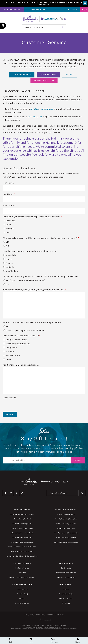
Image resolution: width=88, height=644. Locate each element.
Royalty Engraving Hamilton (66, 524)
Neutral (8, 264)
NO (6, 247)
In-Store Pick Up (22, 590)
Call (10, 640)
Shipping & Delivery (44, 81)
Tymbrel (63, 626)
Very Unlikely (11, 272)
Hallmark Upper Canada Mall (22, 552)
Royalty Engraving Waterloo (66, 538)
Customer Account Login (66, 578)
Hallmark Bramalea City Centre (22, 515)
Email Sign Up (66, 569)
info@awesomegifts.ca (42, 110)
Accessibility (41, 615)
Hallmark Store (12, 356)
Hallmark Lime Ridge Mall (22, 538)
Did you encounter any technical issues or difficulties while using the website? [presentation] (41, 277)
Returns (70, 75)
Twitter (11, 494)
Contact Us (22, 573)
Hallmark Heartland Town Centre (22, 534)
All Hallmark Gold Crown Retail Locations (22, 557)
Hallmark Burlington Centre (22, 520)
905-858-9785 (35, 10)
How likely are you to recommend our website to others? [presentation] (31, 252)
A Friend (8, 352)
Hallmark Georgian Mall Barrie (22, 529)
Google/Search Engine (15, 340)
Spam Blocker (9, 398)
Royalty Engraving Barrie (66, 515)
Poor (7, 233)
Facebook (5, 494)
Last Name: (9, 195)
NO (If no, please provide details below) (24, 331)
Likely (7, 260)
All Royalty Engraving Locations (66, 543)
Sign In (74, 10)
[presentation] (18, 405)
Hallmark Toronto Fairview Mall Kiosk (22, 547)
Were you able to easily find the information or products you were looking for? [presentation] (41, 239)
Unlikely (8, 268)
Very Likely (10, 256)
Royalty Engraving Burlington (66, 520)
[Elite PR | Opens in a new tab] (44, 621)
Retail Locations (12, 10)
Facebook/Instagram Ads (17, 344)
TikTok (22, 494)
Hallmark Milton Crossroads (22, 543)
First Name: (9, 184)
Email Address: (11, 206)
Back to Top (60, 615)
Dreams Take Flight (66, 595)
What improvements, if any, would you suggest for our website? (34, 290)
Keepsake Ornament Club (66, 573)
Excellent (9, 221)
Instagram (17, 494)
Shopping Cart (82, 10)
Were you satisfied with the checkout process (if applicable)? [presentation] (33, 323)
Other (7, 360)
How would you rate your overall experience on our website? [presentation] (32, 217)
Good (7, 225)
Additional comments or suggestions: (21, 366)
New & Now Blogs (66, 599)
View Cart (54, 642)
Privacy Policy (29, 615)
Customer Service (22, 75)
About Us (66, 590)
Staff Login (66, 604)
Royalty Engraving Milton (66, 529)
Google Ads (10, 348)
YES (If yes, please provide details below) (24, 281)
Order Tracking (48, 75)
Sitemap (50, 615)
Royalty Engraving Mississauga (66, 534)
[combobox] (41, 28)
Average (8, 229)
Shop (31, 641)
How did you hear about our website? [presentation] (21, 336)
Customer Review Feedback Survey (22, 578)
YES (6, 243)
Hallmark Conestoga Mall (22, 524)
